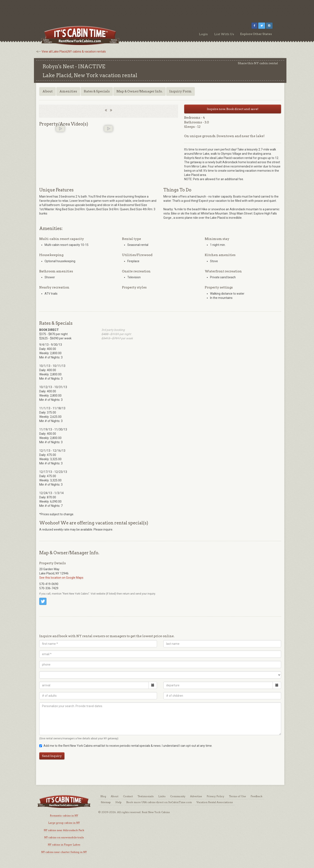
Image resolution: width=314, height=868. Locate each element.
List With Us (224, 34)
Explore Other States (256, 34)
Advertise (196, 796)
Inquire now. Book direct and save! (233, 109)
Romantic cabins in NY (64, 816)
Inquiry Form (180, 91)
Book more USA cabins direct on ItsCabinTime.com (159, 802)
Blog (103, 796)
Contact (128, 796)
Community (178, 796)
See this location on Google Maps (61, 578)
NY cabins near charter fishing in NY (64, 852)
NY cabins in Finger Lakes (64, 845)
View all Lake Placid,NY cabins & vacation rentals (74, 52)
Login (203, 34)
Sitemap (106, 802)
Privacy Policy (215, 796)
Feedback (257, 796)
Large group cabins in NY (64, 823)
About (48, 91)
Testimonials (146, 796)
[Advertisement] (157, 10)
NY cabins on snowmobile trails (64, 837)
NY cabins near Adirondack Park (64, 830)
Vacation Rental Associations (215, 802)
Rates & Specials (97, 91)
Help (118, 802)
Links (162, 796)
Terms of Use (237, 796)
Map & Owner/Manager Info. (139, 91)
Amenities (68, 91)
